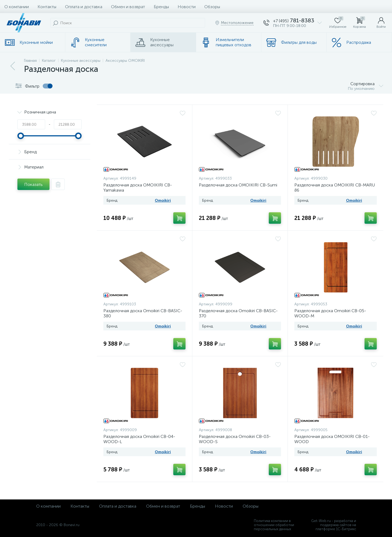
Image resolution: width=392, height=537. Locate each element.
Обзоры (212, 7)
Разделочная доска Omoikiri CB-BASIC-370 (238, 313)
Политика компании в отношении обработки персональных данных (274, 525)
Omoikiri (163, 200)
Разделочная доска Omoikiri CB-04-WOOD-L (139, 439)
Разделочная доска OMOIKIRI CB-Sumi (238, 185)
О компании (17, 7)
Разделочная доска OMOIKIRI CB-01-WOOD (332, 439)
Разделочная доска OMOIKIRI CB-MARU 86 (335, 188)
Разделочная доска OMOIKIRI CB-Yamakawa (138, 188)
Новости (187, 7)
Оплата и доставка (84, 7)
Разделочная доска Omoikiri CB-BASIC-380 (143, 313)
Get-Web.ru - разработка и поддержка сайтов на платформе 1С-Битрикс (334, 525)
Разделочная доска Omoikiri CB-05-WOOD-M (330, 313)
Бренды (161, 7)
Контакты (47, 7)
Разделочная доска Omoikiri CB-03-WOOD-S (235, 439)
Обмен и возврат (128, 7)
